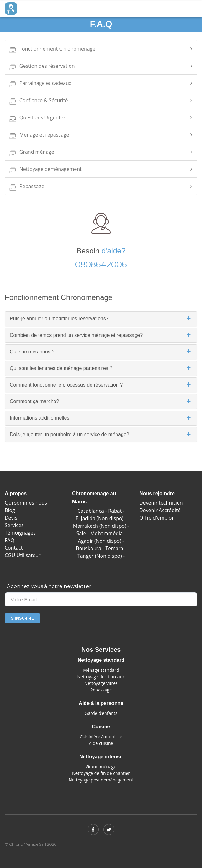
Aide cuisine (101, 743)
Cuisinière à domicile (101, 737)
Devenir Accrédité (160, 510)
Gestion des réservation (41, 67)
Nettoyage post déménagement (101, 780)
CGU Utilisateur (23, 555)
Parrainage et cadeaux (40, 85)
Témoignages (20, 533)
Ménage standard (101, 670)
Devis (11, 518)
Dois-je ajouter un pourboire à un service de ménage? (101, 435)
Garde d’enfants (101, 713)
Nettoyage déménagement (45, 170)
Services (14, 525)
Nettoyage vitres (101, 683)
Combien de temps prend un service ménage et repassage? (101, 335)
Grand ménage (31, 153)
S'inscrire (22, 618)
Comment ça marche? (101, 402)
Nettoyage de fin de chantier (101, 773)
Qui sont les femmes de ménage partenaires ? (101, 368)
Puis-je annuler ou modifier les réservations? (101, 319)
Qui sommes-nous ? (101, 352)
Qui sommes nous (26, 503)
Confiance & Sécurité (38, 102)
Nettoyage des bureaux (101, 677)
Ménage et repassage (39, 136)
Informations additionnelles (101, 418)
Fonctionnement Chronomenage (52, 50)
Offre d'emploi (156, 518)
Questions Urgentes (37, 119)
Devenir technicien (161, 503)
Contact (14, 548)
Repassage (26, 188)
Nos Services (101, 650)
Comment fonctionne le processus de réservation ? (101, 385)
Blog (10, 510)
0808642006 (101, 264)
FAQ (10, 540)
